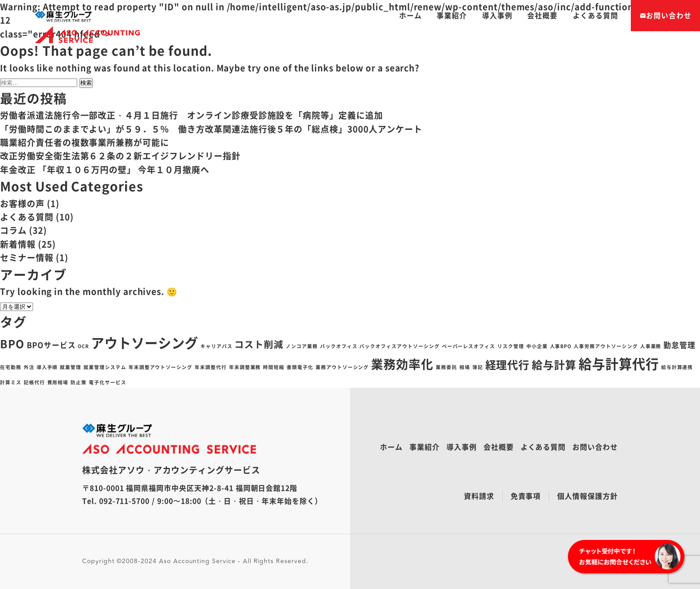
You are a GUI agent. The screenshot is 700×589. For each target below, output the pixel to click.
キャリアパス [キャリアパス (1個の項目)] (217, 346)
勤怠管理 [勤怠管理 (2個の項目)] (679, 345)
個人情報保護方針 (587, 496)
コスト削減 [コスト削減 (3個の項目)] (259, 344)
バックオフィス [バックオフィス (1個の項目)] (339, 346)
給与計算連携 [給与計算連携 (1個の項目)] (677, 367)
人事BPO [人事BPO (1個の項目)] (561, 346)
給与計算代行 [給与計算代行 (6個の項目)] (619, 363)
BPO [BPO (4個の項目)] (12, 344)
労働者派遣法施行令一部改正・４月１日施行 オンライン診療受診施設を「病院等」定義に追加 (192, 115)
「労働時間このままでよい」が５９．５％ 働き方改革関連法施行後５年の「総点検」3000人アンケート (211, 129)
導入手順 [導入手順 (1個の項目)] (47, 367)
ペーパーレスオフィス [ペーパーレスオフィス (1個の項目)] (469, 346)
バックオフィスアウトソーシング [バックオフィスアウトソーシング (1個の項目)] (399, 346)
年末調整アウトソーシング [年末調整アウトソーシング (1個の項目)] (160, 367)
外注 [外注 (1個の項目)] (29, 367)
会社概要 (542, 15)
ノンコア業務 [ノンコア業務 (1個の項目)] (302, 346)
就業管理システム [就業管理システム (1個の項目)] (105, 367)
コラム (13, 230)
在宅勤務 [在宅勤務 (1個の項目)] (11, 367)
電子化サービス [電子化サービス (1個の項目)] (108, 382)
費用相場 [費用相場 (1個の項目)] (58, 382)
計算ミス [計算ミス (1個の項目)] (11, 382)
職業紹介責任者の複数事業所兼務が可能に (85, 142)
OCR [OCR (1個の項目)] (83, 346)
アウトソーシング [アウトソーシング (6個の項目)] (145, 342)
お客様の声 (22, 203)
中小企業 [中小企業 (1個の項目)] (537, 346)
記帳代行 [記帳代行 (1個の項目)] (34, 382)
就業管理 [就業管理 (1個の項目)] (71, 367)
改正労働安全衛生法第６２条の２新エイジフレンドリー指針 (120, 156)
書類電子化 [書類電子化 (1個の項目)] (300, 367)
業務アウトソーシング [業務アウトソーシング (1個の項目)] (342, 367)
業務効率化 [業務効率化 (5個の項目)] (402, 364)
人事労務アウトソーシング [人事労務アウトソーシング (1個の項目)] (606, 346)
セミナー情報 (27, 257)
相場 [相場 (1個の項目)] (465, 367)
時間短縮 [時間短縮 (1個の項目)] (274, 367)
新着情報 (18, 244)
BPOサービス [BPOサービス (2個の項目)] (51, 345)
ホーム (410, 15)
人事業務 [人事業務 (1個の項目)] (651, 346)
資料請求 (479, 496)
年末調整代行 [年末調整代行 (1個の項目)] (211, 367)
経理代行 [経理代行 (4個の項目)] (508, 365)
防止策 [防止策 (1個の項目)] (79, 382)
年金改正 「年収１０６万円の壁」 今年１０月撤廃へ (105, 170)
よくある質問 (596, 15)
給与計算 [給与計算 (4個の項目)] (554, 365)
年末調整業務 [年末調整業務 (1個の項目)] (245, 367)
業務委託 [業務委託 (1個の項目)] (446, 367)
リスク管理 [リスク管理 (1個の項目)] (511, 346)
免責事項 (526, 496)
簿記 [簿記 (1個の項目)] (478, 367)
